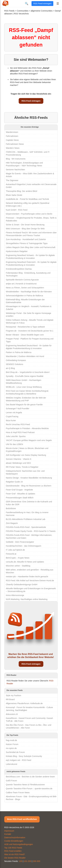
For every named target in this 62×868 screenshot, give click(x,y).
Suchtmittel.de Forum (15, 752)
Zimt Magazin (12, 523)
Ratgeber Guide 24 (14, 482)
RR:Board (10, 699)
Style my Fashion (13, 695)
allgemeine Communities (42, 11)
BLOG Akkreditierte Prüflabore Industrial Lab (26, 519)
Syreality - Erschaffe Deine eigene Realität (25, 376)
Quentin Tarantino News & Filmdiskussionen (25, 785)
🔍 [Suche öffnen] (27, 4)
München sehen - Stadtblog (18, 566)
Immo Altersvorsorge (15, 595)
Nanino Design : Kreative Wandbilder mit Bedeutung (29, 478)
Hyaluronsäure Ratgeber (17, 251)
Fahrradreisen (12, 136)
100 (21, 861)
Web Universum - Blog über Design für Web (25, 229)
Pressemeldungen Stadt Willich (20, 498)
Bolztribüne (11, 508)
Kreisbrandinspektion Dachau (19, 269)
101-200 (28, 861)
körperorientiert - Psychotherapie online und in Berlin (29, 214)
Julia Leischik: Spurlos (16, 436)
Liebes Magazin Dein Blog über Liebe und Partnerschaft (31, 247)
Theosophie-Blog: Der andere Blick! (22, 191)
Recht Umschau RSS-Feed (18, 424)
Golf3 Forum (11, 781)
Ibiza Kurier (11, 420)
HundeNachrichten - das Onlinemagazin (24, 546)
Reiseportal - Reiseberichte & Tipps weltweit (25, 327)
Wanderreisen (12, 132)
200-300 (36, 861)
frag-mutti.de (11, 740)
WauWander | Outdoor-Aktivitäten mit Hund (25, 356)
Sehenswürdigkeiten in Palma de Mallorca (24, 296)
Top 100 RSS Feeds (13, 848)
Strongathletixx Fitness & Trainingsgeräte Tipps (27, 243)
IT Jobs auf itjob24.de (15, 550)
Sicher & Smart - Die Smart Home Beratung (25, 225)
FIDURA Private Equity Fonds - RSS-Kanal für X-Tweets (31, 531)
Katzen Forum (12, 744)
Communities (23, 11)
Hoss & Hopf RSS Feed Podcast (20, 432)
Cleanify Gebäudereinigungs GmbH (22, 584)
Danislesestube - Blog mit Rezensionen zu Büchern (29, 486)
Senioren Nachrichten (15, 170)
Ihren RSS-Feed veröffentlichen (22, 819)
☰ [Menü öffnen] (58, 4)
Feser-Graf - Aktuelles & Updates (20, 494)
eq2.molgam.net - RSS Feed (18, 760)
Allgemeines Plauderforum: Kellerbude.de (24, 703)
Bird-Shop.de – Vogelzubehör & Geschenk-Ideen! (28, 372)
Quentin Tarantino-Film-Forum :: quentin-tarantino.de (29, 789)
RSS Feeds (9, 11)
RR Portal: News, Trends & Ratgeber (22, 467)
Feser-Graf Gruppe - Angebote (19, 490)
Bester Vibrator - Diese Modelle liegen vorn (25, 335)
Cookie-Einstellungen (14, 841)
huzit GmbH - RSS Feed (17, 210)
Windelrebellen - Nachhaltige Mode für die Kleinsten (29, 292)
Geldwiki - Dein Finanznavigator (20, 542)
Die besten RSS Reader (15, 858)
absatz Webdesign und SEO (18, 463)
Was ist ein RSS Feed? (15, 854)
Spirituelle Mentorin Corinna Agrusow (22, 280)
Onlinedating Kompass (16, 360)
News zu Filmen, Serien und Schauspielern (25, 288)
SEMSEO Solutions (14, 364)
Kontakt (8, 834)
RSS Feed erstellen (13, 851)
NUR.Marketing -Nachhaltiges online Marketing (27, 599)
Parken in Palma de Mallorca (19, 352)
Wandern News (13, 148)
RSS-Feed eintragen (31, 101)
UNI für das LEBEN (14, 444)
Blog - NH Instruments (16, 159)
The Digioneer (12, 180)
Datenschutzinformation (15, 837)
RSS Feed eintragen (42, 4)
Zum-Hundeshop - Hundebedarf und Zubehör (26, 239)
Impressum (9, 831)
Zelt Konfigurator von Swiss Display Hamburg (26, 455)
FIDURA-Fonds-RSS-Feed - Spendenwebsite (26, 527)
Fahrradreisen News (15, 144)
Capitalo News (12, 140)
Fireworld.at (11, 554)
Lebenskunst (11, 764)
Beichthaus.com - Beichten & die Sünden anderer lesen (30, 777)
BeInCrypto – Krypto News (18, 558)
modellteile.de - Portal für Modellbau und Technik (27, 199)
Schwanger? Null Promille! (18, 409)
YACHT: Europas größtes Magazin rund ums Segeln (29, 440)
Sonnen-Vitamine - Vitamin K (19, 459)
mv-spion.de (11, 748)
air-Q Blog (10, 368)
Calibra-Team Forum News (18, 793)
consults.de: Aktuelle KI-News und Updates (25, 562)
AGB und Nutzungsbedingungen (19, 844)
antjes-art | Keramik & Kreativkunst (21, 284)
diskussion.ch (12, 714)
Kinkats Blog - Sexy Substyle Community (24, 756)
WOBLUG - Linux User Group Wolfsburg (24, 387)
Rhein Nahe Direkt (14, 195)
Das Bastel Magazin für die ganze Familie (24, 405)
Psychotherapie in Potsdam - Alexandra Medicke (27, 428)
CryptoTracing (12, 416)
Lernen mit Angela (14, 413)
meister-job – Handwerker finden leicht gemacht (27, 577)
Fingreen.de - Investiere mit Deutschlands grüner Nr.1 (30, 331)
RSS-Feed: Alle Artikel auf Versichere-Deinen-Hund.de (30, 581)
